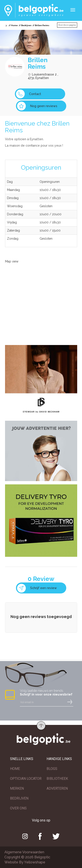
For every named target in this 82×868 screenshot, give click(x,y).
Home (14, 25)
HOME (15, 769)
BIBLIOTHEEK (57, 779)
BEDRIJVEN (19, 798)
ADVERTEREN (57, 788)
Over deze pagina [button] (67, 25)
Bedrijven (26, 25)
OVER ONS (18, 808)
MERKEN (17, 788)
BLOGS (52, 769)
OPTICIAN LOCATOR (26, 779)
